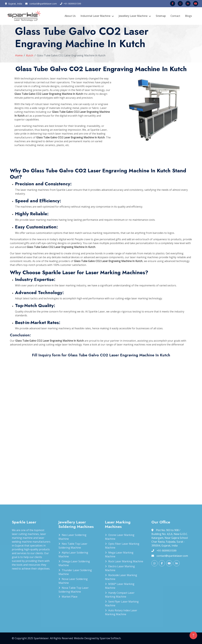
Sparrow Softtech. (111, 638)
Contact (175, 16)
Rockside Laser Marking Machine (121, 577)
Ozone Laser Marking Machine (120, 537)
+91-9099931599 (72, 4)
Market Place (70, 597)
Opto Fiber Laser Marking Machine (122, 546)
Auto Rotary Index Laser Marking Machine (121, 612)
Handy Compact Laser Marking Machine (120, 595)
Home (19, 55)
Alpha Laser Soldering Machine (73, 554)
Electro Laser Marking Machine (120, 568)
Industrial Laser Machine (95, 16)
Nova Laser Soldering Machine (73, 581)
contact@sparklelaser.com (43, 4)
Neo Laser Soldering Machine (72, 537)
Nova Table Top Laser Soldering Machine (74, 590)
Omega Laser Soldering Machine (74, 563)
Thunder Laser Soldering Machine (75, 572)
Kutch (30, 55)
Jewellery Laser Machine (133, 16)
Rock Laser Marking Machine (126, 561)
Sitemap (161, 16)
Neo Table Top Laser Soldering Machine (73, 546)
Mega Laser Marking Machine (119, 554)
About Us (70, 16)
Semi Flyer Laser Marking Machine (122, 603)
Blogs (188, 16)
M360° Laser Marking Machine (120, 586)
